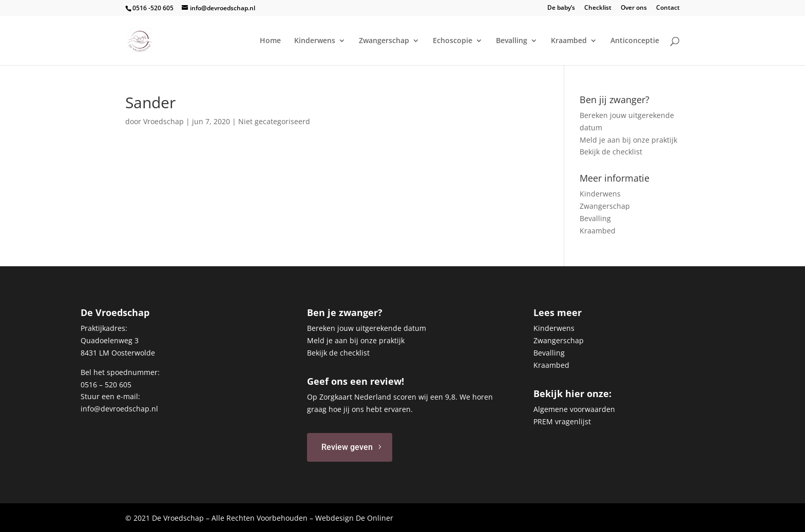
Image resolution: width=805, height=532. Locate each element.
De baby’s (561, 8)
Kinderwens (315, 41)
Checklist (598, 8)
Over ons (634, 8)
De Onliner (375, 518)
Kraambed (569, 41)
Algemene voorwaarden (574, 409)
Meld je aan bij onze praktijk (628, 140)
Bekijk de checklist (611, 152)
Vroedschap (164, 121)
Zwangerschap (384, 41)
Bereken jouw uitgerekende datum (367, 328)
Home (270, 41)
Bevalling (512, 41)
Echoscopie (453, 41)
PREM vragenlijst (562, 421)
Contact (668, 8)
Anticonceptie (635, 41)
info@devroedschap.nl (119, 409)
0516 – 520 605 (106, 385)
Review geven (347, 447)
